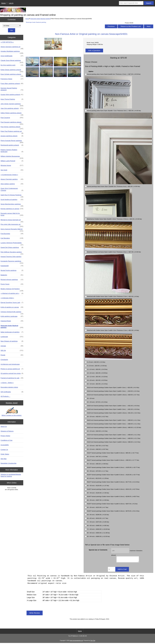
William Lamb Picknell (12, 161)
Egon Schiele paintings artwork (12, 75)
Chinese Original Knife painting (12, 312)
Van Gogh (12, 170)
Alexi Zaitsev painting (12, 184)
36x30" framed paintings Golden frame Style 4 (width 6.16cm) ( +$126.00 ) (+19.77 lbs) (113, 475)
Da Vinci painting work (12, 65)
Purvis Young (12, 284)
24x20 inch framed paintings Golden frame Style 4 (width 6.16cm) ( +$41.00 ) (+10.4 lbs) (114, 413)
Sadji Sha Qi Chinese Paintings (12, 196)
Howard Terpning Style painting (11, 257)
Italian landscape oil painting (12, 332)
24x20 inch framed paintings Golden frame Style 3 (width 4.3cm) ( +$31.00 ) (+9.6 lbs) (113, 409)
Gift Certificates (12, 392)
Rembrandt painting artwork (12, 145)
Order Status (5, 454)
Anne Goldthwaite (12, 56)
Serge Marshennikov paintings (12, 205)
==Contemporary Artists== (9, 175)
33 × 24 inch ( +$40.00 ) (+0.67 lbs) (98, 449)
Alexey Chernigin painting (12, 179)
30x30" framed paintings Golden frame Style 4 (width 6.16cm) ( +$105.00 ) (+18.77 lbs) (113, 467)
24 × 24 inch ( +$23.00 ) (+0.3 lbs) (97, 431)
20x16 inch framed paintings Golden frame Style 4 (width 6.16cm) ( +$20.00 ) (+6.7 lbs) (113, 395)
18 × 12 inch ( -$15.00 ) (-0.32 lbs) (97, 377)
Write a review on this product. (12, 412)
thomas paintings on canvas (12, 209)
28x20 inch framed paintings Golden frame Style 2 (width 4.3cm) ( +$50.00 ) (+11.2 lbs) (114, 420)
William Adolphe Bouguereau (12, 157)
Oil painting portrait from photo (12, 373)
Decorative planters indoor (9, 387)
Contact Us (4, 450)
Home (3, 3)
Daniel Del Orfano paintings (12, 247)
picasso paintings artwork (12, 136)
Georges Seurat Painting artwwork (12, 89)
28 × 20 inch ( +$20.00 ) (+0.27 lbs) (98, 417)
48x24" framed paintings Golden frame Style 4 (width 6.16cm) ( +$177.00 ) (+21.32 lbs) (113, 482)
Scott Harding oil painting (12, 200)
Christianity (4, 360)
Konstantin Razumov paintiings (12, 262)
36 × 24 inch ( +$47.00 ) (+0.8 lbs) (97, 456)
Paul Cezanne (12, 118)
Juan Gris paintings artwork (12, 108)
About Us (4, 426)
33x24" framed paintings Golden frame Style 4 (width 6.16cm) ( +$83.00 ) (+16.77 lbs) (113, 453)
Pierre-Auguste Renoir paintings (12, 141)
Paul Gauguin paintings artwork (12, 123)
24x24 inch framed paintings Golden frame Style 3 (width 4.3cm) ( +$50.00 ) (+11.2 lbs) (114, 438)
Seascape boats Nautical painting (40, 19)
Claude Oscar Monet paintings (12, 61)
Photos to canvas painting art (12, 369)
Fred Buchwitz (12, 234)
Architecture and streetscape (10, 364)
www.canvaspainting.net (76, 642)
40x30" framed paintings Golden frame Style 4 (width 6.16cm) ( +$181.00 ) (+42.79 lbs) (113, 489)
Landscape (12, 337)
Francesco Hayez (12, 79)
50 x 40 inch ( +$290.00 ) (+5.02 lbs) (98, 515)
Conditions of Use (7, 440)
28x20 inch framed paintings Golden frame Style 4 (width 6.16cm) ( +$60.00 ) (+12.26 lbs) (114, 427)
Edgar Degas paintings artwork (12, 70)
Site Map (4, 459)
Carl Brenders (12, 238)
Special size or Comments (98, 550)
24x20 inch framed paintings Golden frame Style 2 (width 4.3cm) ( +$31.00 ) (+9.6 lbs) (113, 406)
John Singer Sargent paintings (12, 104)
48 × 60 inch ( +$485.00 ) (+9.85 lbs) (98, 525)
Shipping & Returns (7, 431)
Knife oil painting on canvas (12, 307)
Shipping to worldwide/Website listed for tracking (11, 475)
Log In (11, 3)
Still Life (12, 350)
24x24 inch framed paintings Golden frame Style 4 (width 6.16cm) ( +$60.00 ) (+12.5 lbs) (114, 442)
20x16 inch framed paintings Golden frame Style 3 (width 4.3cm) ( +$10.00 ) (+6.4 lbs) (113, 391)
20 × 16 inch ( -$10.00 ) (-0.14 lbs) (97, 384)
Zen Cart (93, 642)
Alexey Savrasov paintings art (12, 47)
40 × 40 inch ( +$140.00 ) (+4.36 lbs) (98, 493)
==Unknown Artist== (7, 298)
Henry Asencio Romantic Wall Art (12, 230)
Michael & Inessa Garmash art (12, 220)
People (12, 355)
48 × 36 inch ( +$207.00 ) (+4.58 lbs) (98, 500)
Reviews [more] (12, 403)
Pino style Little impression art (12, 225)
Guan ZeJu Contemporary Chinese (12, 189)
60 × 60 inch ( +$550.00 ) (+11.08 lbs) (98, 533)
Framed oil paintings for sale (12, 378)
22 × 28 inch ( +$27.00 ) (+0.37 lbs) (98, 446)
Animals (12, 346)
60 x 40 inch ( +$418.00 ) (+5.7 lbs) (97, 518)
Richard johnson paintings (12, 280)
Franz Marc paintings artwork (12, 84)
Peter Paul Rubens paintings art (12, 132)
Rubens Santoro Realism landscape (12, 151)
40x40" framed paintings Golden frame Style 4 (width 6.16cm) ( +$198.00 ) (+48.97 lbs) (113, 496)
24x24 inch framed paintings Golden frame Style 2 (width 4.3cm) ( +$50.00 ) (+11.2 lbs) (114, 435)
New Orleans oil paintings (12, 341)
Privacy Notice (5, 436)
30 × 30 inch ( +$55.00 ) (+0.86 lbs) (98, 464)
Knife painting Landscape (12, 316)
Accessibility (5, 445)
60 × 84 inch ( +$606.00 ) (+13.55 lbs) (98, 536)
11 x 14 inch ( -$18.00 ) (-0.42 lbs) (97, 369)
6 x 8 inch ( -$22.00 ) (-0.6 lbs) (96, 362)
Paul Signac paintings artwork (12, 127)
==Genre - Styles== (7, 383)
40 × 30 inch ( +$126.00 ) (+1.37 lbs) (98, 486)
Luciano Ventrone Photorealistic (12, 243)
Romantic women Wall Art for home (12, 214)
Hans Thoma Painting (12, 99)
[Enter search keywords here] (131, 3)
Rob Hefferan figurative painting (12, 253)
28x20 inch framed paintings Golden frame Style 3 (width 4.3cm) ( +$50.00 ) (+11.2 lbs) (114, 424)
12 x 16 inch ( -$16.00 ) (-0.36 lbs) (97, 373)
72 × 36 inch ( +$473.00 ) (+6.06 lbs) (98, 522)
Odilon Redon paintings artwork (12, 114)
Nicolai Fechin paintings (12, 270)
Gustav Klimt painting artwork (12, 95)
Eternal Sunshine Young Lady (12, 303)
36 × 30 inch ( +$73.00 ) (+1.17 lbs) (98, 471)
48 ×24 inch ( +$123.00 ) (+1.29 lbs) (98, 478)
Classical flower (12, 321)
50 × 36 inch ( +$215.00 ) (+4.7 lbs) (98, 507)
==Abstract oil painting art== (12, 293)
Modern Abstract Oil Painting (12, 289)
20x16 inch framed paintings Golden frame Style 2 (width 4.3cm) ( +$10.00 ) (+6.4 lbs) (113, 387)
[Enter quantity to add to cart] (112, 570)
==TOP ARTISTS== (7, 42)
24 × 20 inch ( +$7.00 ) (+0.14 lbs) (97, 402)
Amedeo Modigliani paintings (12, 52)
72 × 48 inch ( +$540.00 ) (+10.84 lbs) (98, 529)
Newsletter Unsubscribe (9, 463)
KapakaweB (12, 266)
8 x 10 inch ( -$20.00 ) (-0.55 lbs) (97, 366)
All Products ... (5, 396)
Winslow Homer (12, 165)
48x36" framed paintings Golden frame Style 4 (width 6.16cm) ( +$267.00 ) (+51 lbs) (112, 504)
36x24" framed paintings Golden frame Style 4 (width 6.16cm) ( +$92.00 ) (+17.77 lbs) (113, 460)
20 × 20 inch (91, 398)
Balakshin (12, 275)
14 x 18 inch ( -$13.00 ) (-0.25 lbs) (97, 380)
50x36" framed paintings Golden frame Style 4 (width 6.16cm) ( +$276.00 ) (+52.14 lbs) (113, 511)
